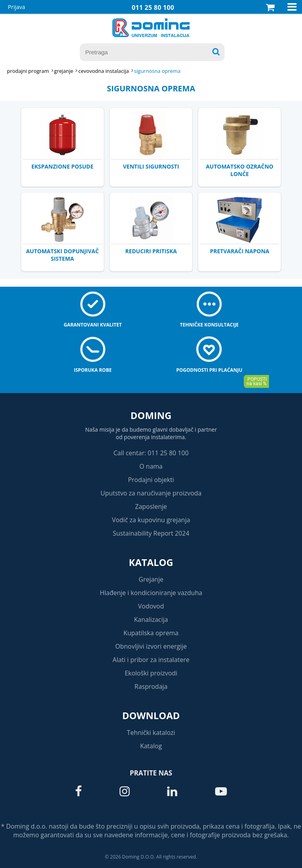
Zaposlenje (151, 506)
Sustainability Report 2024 (151, 533)
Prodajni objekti (151, 480)
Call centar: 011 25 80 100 (151, 453)
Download (151, 715)
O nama (151, 466)
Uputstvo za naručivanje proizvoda (151, 493)
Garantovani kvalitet (93, 325)
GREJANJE (64, 71)
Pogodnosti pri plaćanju (209, 370)
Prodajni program (28, 71)
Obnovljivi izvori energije (151, 646)
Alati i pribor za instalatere (151, 660)
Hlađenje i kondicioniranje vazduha (151, 593)
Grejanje (151, 579)
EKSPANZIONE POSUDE (63, 166)
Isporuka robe (93, 370)
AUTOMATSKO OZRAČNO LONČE (239, 170)
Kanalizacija (151, 619)
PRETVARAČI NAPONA (240, 251)
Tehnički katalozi (151, 733)
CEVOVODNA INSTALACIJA (104, 71)
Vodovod (151, 606)
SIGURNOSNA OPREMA (157, 71)
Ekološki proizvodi (151, 673)
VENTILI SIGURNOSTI (151, 166)
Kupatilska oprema (151, 633)
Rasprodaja (151, 686)
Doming (151, 415)
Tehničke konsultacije (209, 325)
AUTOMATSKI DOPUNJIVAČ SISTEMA (62, 255)
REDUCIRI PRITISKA (151, 251)
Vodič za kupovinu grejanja (151, 520)
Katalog (151, 562)
